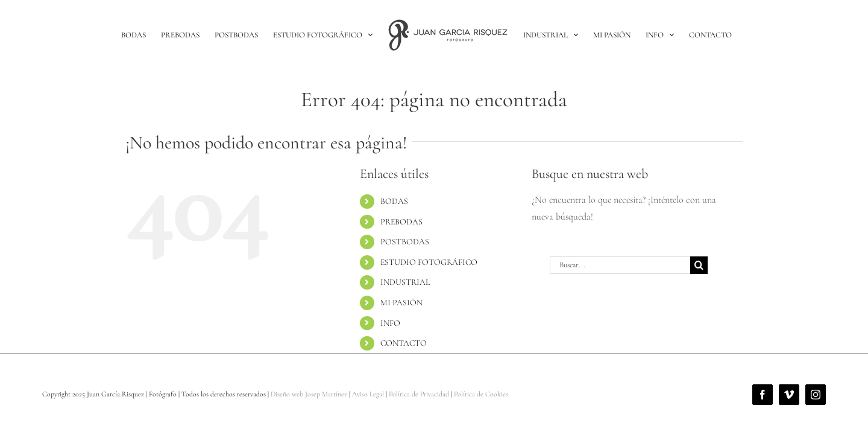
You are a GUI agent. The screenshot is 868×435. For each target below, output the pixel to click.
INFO (390, 323)
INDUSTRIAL (405, 282)
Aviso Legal (368, 394)
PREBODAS (401, 222)
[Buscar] (699, 265)
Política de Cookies (481, 394)
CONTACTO (404, 343)
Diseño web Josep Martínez (309, 394)
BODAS (394, 201)
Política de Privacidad (419, 394)
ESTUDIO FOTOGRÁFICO (429, 262)
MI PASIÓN (401, 303)
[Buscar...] (620, 265)
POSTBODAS (405, 242)
